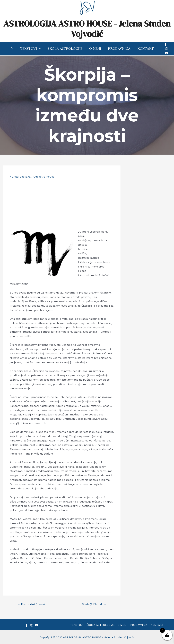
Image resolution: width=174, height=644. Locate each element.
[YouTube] (167, 53)
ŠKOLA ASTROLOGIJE (101, 625)
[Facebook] (166, 44)
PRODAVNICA (139, 625)
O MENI (122, 625)
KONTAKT (156, 625)
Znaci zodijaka (21, 177)
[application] (39, 49)
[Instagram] (167, 49)
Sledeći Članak (94, 604)
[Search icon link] (12, 49)
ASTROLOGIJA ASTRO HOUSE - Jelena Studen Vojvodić (87, 29)
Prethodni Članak (31, 604)
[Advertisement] (62, 204)
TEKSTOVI (77, 625)
